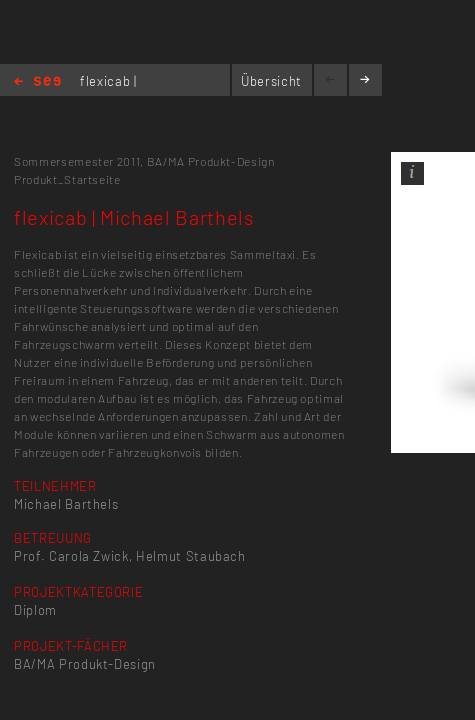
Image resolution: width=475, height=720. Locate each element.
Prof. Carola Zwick (71, 556)
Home (37, 82)
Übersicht (271, 81)
